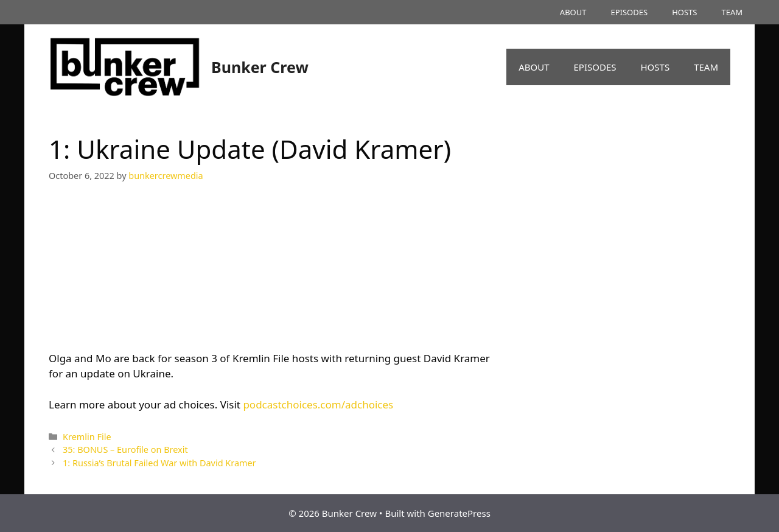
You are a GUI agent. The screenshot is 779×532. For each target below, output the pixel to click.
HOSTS (684, 12)
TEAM (732, 12)
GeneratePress (459, 513)
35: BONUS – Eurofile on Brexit (125, 450)
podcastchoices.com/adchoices (318, 404)
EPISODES (629, 12)
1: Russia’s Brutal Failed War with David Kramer (159, 463)
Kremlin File (87, 437)
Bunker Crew (260, 67)
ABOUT (573, 12)
